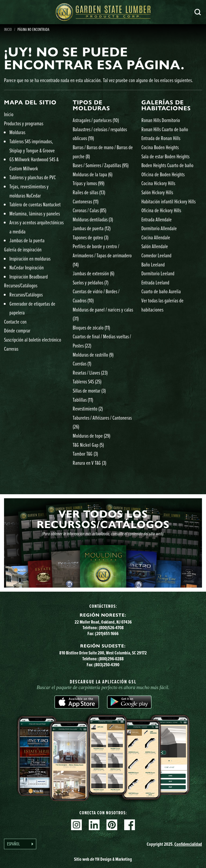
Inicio (9, 114)
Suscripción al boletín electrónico (33, 340)
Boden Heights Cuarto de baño (167, 165)
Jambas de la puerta (27, 240)
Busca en (198, 12)
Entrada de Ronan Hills (161, 138)
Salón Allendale (155, 246)
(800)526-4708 (111, 627)
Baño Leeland (153, 264)
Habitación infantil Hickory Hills (168, 201)
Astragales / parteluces (96, 120)
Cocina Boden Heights (160, 147)
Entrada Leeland (155, 282)
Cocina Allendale (156, 237)
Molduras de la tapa (93, 174)
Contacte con (15, 322)
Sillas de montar (89, 391)
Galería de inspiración (23, 249)
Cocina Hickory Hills (158, 183)
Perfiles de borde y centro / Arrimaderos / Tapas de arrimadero (102, 255)
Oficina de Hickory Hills (161, 210)
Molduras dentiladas (93, 219)
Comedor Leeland (156, 255)
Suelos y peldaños (91, 282)
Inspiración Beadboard (29, 276)
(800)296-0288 (111, 659)
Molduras (17, 132)
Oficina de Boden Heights (163, 174)
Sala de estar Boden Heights (165, 156)
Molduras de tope (91, 436)
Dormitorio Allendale (159, 228)
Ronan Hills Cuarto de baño (165, 129)
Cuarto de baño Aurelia (161, 291)
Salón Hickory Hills (157, 192)
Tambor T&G (85, 454)
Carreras (11, 349)
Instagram (76, 825)
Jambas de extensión (93, 273)
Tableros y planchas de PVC (33, 177)
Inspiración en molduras (30, 259)
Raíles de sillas (89, 192)
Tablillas (83, 400)
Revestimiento (88, 409)
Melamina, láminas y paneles (35, 213)
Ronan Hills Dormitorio (161, 120)
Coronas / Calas (89, 210)
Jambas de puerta (92, 228)
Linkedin (94, 825)
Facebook (130, 825)
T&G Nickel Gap (88, 445)
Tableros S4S (87, 381)
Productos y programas (24, 123)
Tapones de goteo (91, 237)
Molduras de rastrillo (93, 355)
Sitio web (103, 859)
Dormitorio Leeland (158, 273)
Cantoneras (86, 201)
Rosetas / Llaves (90, 373)
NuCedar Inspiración (27, 267)
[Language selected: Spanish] (20, 844)
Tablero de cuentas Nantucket (35, 204)
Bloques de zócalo (91, 327)
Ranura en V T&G (89, 463)
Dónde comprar (17, 330)
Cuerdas (82, 363)
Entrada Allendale (157, 219)
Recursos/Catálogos (21, 285)
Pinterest (112, 825)
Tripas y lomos (89, 183)
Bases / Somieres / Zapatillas (101, 165)
